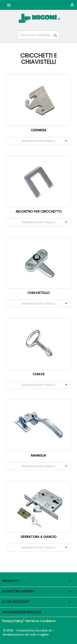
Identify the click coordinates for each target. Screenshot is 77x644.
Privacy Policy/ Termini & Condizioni (29, 621)
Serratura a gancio (39, 537)
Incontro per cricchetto (39, 211)
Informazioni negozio (21, 612)
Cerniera (39, 130)
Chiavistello (39, 293)
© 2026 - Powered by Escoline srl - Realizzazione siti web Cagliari (29, 632)
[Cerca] (38, 35)
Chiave (39, 374)
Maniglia (38, 455)
